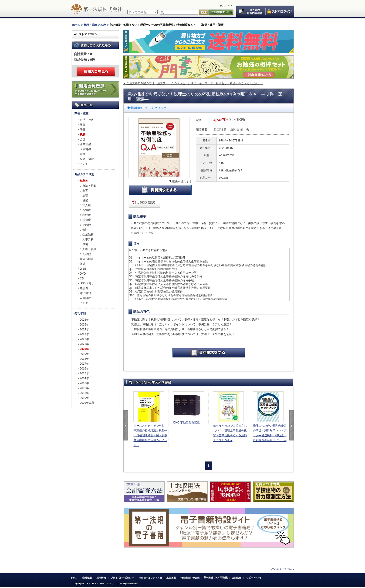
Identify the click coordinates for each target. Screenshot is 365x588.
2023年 (84, 334)
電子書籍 (85, 293)
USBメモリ (87, 283)
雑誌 (83, 264)
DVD (83, 274)
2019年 (84, 354)
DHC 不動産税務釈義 (187, 423)
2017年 (84, 364)
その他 (84, 164)
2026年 (84, 320)
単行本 (84, 181)
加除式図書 (87, 259)
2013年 (84, 383)
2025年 (84, 325)
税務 (103, 25)
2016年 (84, 369)
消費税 (87, 220)
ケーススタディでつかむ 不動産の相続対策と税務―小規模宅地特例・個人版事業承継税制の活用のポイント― (150, 435)
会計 (83, 139)
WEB (83, 269)
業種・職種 (91, 25)
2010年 (84, 398)
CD (82, 279)
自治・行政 (87, 120)
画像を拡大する (182, 181)
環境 (83, 154)
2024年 (84, 329)
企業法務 (85, 144)
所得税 (87, 210)
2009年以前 (87, 403)
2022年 (84, 339)
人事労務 (85, 149)
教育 (83, 125)
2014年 (84, 378)
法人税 (87, 205)
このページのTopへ (284, 569)
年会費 (84, 288)
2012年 (84, 388)
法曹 (83, 130)
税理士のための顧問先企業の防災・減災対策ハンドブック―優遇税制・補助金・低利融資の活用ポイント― (270, 433)
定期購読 (85, 298)
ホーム (76, 25)
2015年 (84, 373)
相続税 (87, 215)
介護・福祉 (87, 159)
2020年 (84, 349)
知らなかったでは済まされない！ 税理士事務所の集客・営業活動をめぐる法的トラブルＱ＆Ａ (230, 433)
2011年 (84, 393)
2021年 (84, 344)
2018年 (84, 359)
